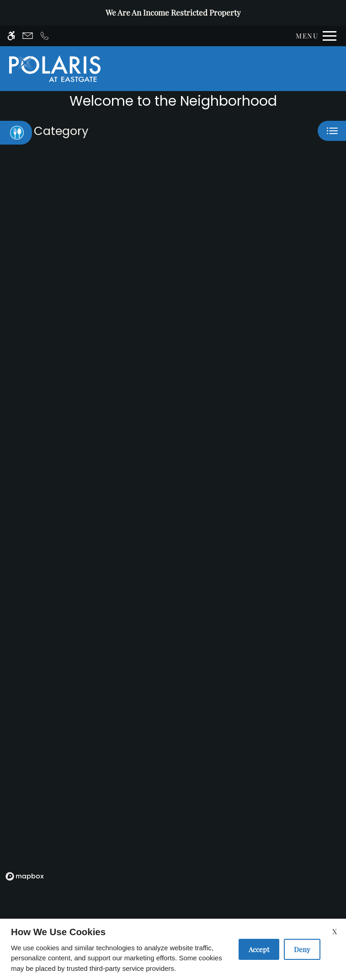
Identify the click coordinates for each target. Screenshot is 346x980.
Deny (302, 949)
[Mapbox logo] (25, 876)
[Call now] (45, 36)
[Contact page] (28, 36)
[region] (173, 524)
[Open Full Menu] (314, 36)
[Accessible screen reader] (11, 36)
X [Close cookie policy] (335, 931)
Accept (259, 949)
